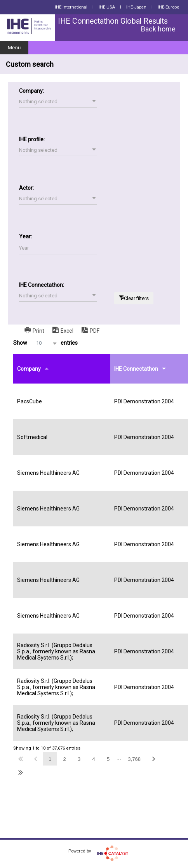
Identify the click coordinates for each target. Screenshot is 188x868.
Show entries (45, 343)
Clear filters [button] (136, 298)
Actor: (26, 188)
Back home (158, 29)
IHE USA (107, 7)
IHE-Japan (136, 7)
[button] (58, 102)
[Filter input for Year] (58, 248)
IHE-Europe (168, 7)
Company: (31, 91)
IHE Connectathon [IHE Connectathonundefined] (136, 369)
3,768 (134, 759)
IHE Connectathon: (42, 285)
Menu (14, 48)
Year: (25, 236)
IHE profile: (32, 139)
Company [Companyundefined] (29, 369)
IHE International (71, 7)
